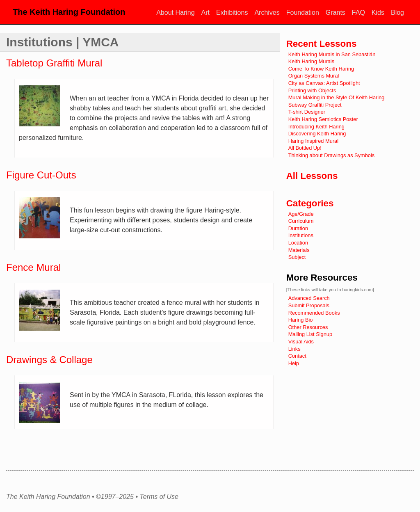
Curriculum (301, 221)
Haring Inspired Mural (313, 141)
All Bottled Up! (305, 148)
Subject (297, 257)
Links (294, 349)
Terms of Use (159, 497)
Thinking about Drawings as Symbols (332, 155)
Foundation (303, 13)
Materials (299, 250)
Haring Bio (301, 320)
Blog (397, 13)
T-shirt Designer (307, 112)
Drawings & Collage (49, 360)
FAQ (358, 13)
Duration (298, 228)
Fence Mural (33, 267)
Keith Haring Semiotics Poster (323, 119)
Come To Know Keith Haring (321, 69)
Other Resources (308, 327)
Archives (267, 13)
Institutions (301, 235)
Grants (336, 13)
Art (205, 13)
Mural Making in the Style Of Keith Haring (337, 97)
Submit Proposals (309, 305)
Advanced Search (309, 298)
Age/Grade (301, 214)
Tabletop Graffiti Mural (54, 63)
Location (298, 243)
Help (294, 363)
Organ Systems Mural (314, 76)
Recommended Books (314, 313)
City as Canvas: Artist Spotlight (324, 83)
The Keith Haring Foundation (69, 12)
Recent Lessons (322, 44)
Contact (297, 356)
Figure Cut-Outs (41, 175)
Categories (310, 203)
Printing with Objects (312, 90)
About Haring (175, 13)
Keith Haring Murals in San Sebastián (332, 54)
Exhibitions (232, 13)
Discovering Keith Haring (317, 134)
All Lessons (312, 176)
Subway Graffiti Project (315, 105)
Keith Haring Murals (311, 61)
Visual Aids (301, 342)
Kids (378, 13)
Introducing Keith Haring (316, 127)
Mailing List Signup (310, 334)
